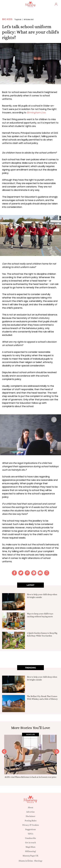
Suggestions (30, 829)
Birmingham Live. (36, 113)
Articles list (29, 19)
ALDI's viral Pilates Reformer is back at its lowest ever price (30, 777)
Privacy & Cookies (31, 825)
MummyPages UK (30, 856)
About (30, 807)
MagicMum (30, 847)
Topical (18, 19)
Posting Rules (31, 821)
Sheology (38, 861)
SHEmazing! (31, 851)
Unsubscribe (30, 838)
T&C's (30, 834)
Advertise (30, 812)
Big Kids (7, 19)
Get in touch (30, 843)
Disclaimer (30, 816)
